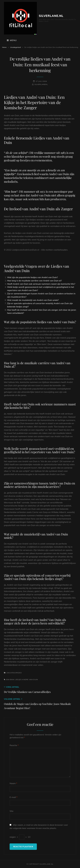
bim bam (10, 679)
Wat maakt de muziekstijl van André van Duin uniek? (33, 300)
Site (12, 811)
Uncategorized (15, 47)
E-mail (13, 797)
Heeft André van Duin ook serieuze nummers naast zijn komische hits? (41, 284)
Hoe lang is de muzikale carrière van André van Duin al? (34, 281)
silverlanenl (41, 84)
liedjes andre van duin (26, 679)
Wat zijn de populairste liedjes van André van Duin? (32, 277)
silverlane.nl (51, 16)
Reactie (14, 745)
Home (4, 47)
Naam (13, 783)
